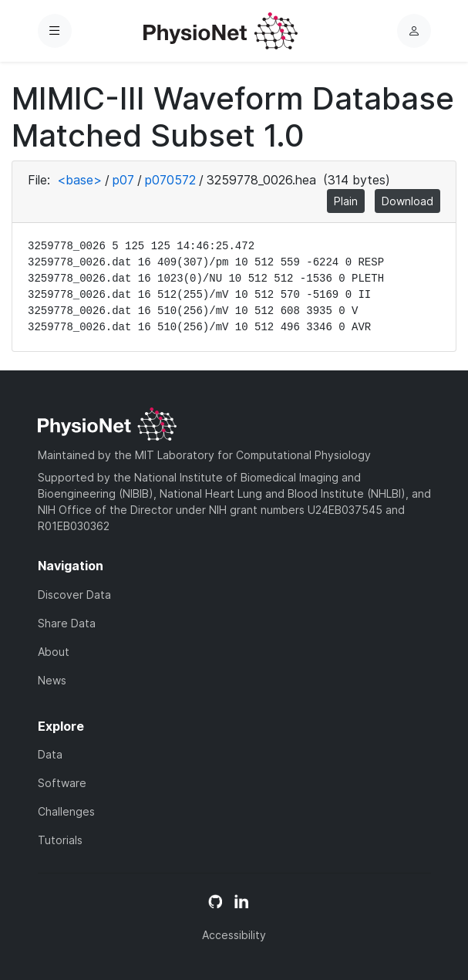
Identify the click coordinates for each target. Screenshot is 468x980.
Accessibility (234, 935)
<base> (79, 180)
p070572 (170, 180)
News (52, 680)
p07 (123, 180)
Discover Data (74, 595)
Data (50, 754)
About (54, 652)
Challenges (66, 811)
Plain (346, 201)
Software (62, 783)
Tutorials (60, 840)
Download (407, 201)
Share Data (67, 623)
